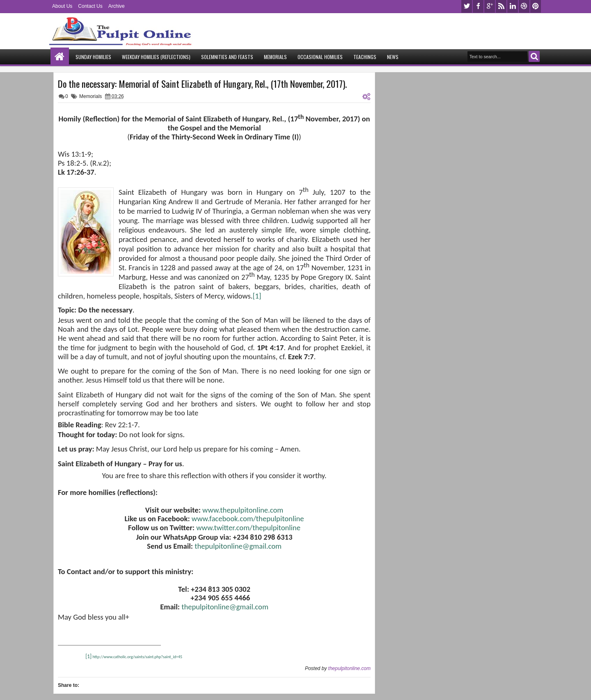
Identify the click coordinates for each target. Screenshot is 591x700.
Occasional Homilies (320, 57)
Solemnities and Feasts (227, 57)
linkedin (513, 6)
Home (60, 57)
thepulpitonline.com (349, 668)
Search (534, 56)
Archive (117, 6)
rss (501, 6)
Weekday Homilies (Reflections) (156, 57)
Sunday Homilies (93, 57)
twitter (467, 6)
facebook (478, 6)
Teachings (365, 57)
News (393, 57)
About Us (62, 6)
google (490, 6)
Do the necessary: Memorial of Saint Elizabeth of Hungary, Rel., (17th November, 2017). (202, 84)
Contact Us (90, 6)
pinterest (536, 6)
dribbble (524, 6)
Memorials (275, 57)
